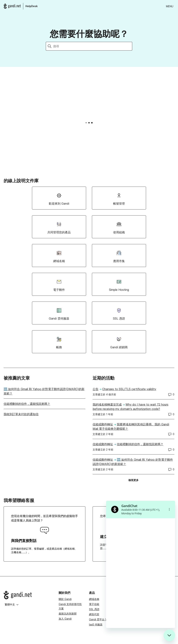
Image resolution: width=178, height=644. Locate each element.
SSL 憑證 (94, 609)
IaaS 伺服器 (96, 624)
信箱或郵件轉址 (103, 424)
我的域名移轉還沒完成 (107, 404)
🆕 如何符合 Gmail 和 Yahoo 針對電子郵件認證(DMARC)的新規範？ (44, 391)
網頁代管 (94, 614)
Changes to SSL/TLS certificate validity (129, 389)
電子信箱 (94, 604)
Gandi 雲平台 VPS (100, 619)
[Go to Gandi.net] (28, 595)
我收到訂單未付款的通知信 (21, 414)
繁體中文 (12, 604)
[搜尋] (93, 46)
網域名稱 (94, 599)
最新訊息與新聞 (68, 614)
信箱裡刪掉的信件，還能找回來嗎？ (27, 404)
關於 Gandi (65, 599)
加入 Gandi (65, 619)
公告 (96, 389)
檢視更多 (135, 481)
